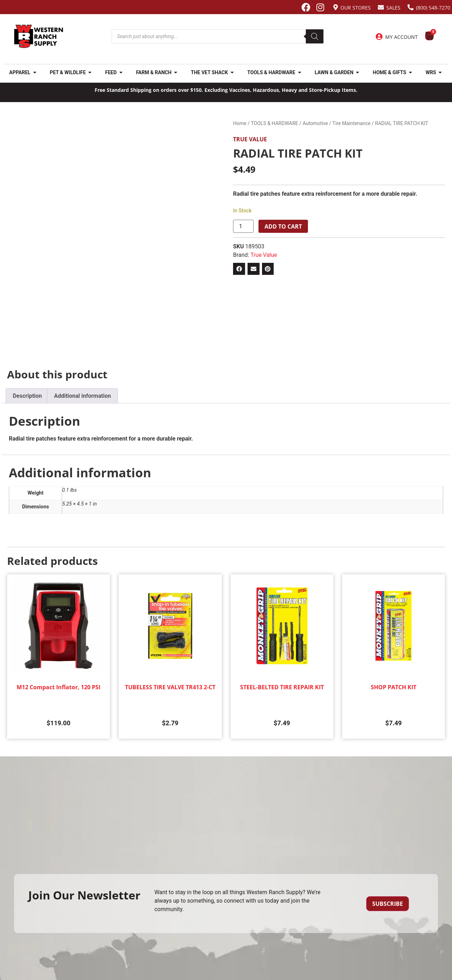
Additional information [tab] (82, 396)
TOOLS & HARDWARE (274, 123)
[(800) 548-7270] (411, 7)
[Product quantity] (243, 226)
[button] (239, 269)
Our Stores (356, 8)
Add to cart (283, 226)
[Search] (315, 36)
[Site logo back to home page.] (39, 36)
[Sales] (381, 7)
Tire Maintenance (351, 123)
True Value (250, 139)
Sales (393, 8)
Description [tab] (27, 396)
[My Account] (379, 37)
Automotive (315, 123)
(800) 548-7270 (433, 8)
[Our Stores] (336, 7)
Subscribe (388, 904)
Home (240, 123)
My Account (402, 37)
